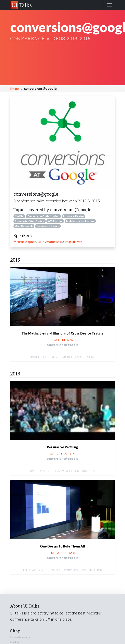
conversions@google (62, 345)
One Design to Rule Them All (62, 546)
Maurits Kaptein (25, 242)
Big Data (89, 471)
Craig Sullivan (73, 242)
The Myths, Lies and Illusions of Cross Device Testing (62, 333)
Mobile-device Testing (80, 221)
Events (15, 88)
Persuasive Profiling (62, 447)
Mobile (19, 216)
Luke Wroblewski (50, 242)
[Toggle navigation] (109, 5)
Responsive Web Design (29, 221)
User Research (24, 226)
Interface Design (73, 216)
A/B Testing (55, 221)
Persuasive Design (48, 226)
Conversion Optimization (43, 216)
